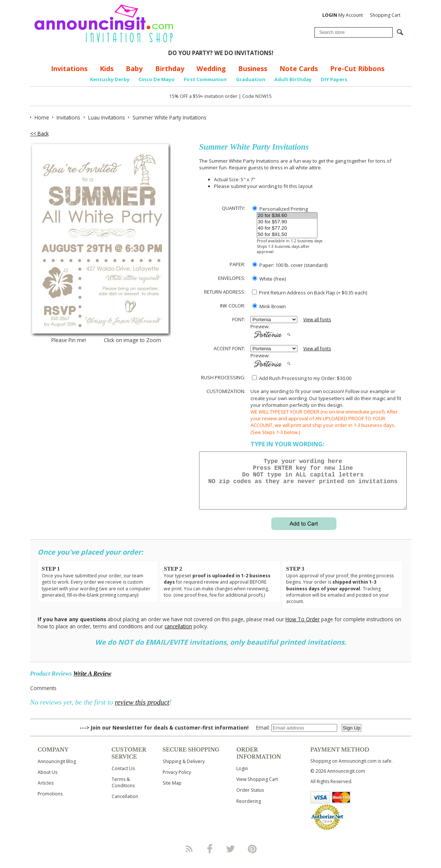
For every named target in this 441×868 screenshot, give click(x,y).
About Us (47, 781)
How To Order (303, 628)
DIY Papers (334, 79)
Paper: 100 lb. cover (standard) (290, 265)
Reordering (249, 810)
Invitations (69, 68)
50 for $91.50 (287, 235)
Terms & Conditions (123, 791)
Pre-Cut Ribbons (357, 68)
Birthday (170, 68)
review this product (142, 711)
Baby (134, 68)
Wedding (211, 68)
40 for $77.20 (287, 228)
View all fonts (317, 320)
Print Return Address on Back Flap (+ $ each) (309, 293)
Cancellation (125, 805)
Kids (107, 68)
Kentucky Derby (110, 79)
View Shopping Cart (257, 788)
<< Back (39, 133)
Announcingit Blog (57, 770)
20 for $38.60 (287, 216)
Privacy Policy (177, 781)
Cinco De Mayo (156, 79)
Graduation (251, 79)
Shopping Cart (385, 15)
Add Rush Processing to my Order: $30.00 (302, 378)
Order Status (250, 799)
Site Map (172, 792)
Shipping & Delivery (184, 770)
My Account (343, 15)
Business (253, 68)
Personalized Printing (280, 209)
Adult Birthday (293, 79)
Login (242, 777)
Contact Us (123, 777)
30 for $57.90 (287, 222)
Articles (46, 792)
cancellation (178, 635)
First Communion (205, 79)
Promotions (50, 803)
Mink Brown (269, 306)
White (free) (269, 279)
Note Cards (299, 68)
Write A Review (92, 682)
